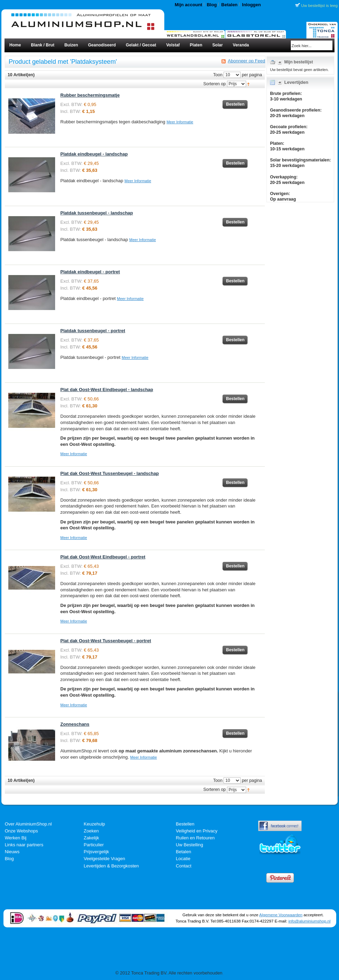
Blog (212, 5)
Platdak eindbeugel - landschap (94, 154)
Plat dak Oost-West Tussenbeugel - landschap (110, 473)
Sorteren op (215, 84)
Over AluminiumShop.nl (28, 824)
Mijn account (188, 5)
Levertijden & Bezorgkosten (111, 866)
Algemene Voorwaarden (281, 915)
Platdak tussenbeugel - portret (93, 331)
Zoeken (91, 831)
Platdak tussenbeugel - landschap (97, 213)
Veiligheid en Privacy (197, 831)
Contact (184, 866)
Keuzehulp (94, 824)
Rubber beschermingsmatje (90, 95)
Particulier (94, 845)
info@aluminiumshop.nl (310, 921)
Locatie (183, 859)
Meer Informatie (180, 122)
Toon (218, 75)
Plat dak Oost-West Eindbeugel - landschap (107, 390)
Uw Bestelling (189, 845)
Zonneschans (75, 724)
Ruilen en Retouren (195, 838)
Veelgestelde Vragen (105, 859)
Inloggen (251, 5)
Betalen (229, 5)
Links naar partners (24, 845)
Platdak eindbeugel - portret (90, 272)
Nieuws (12, 852)
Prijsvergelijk (97, 852)
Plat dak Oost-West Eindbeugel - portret (103, 557)
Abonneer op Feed (246, 61)
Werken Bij (16, 838)
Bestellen (185, 824)
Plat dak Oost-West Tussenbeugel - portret (106, 641)
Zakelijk (92, 838)
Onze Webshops (21, 831)
